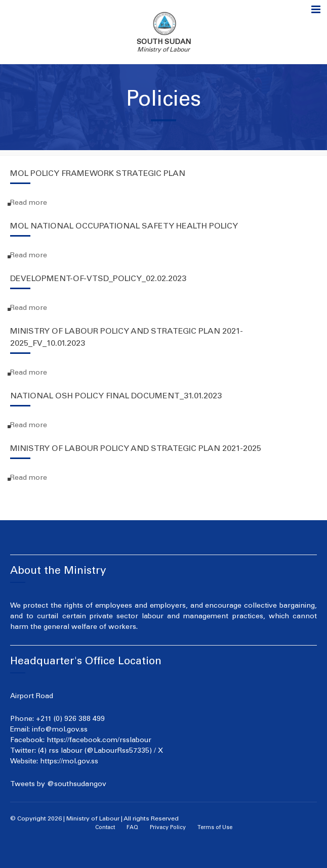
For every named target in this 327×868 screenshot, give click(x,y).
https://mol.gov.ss (69, 762)
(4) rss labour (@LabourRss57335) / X (100, 751)
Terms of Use (215, 828)
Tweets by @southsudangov (58, 785)
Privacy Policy (168, 828)
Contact (105, 828)
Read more (29, 203)
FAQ (132, 828)
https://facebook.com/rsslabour (99, 741)
